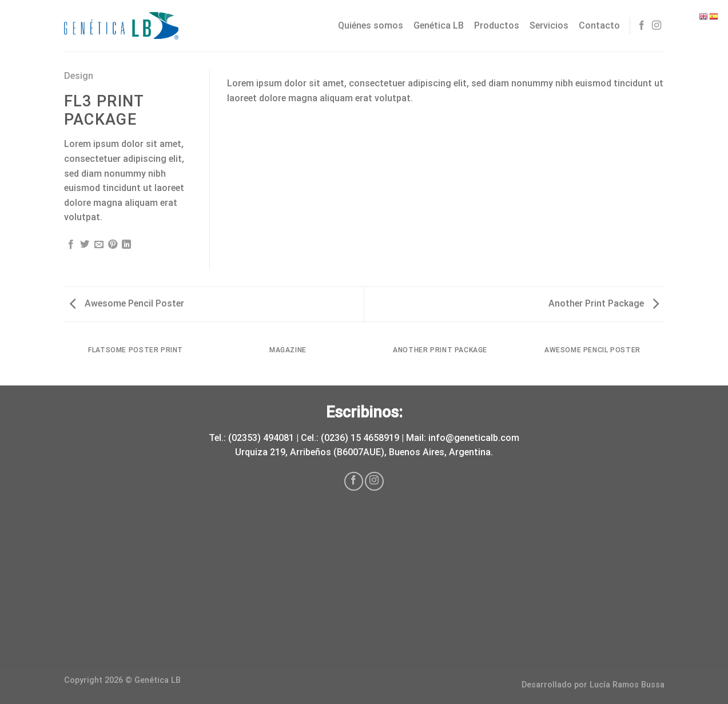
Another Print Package (604, 303)
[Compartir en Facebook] (71, 245)
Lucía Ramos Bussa (627, 685)
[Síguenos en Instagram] (657, 26)
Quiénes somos (371, 25)
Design (79, 76)
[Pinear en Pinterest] (113, 245)
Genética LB (439, 25)
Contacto (599, 25)
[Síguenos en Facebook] (642, 26)
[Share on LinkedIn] (126, 245)
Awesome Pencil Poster (127, 303)
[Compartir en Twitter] (85, 245)
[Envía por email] (99, 245)
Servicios (549, 25)
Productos (497, 25)
